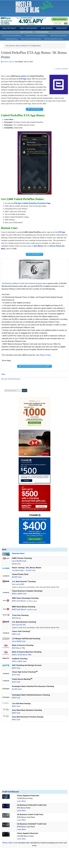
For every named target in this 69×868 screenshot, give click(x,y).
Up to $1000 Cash (19, 641)
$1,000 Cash (17, 689)
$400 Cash (16, 634)
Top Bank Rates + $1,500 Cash (24, 570)
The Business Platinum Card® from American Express (22, 283)
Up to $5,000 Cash (19, 561)
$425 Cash (16, 668)
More (3, 374)
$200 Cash (16, 706)
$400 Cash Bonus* (24, 601)
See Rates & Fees (43, 355)
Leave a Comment (62, 69)
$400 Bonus (17, 618)
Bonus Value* (8, 843)
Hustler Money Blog (35, 7)
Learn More (21, 801)
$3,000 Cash (17, 577)
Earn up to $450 (18, 584)
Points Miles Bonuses (14, 379)
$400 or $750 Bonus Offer (22, 655)
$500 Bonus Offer (19, 648)
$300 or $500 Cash (19, 594)
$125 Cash (16, 675)
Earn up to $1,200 (19, 625)
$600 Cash (16, 720)
